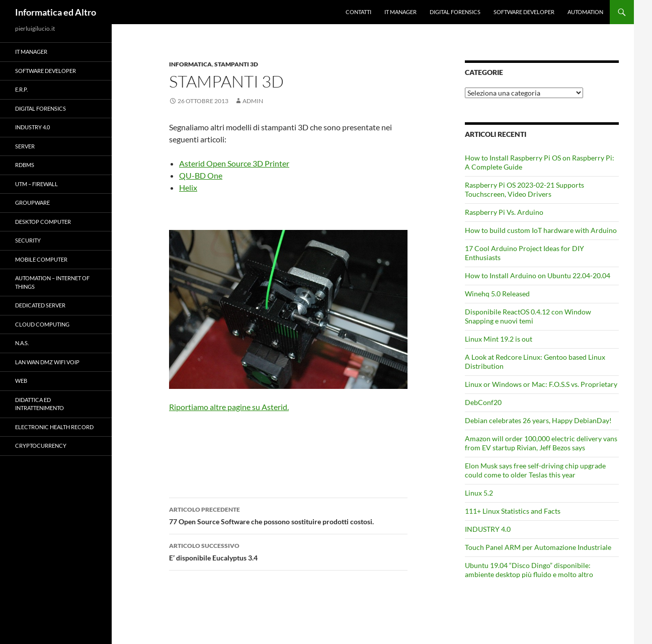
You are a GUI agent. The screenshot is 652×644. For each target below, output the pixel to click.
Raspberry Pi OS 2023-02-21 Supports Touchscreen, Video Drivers (524, 189)
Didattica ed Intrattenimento (39, 404)
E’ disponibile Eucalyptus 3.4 (288, 551)
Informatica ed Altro (56, 12)
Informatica (190, 64)
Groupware (32, 203)
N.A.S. (22, 343)
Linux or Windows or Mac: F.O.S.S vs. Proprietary (541, 384)
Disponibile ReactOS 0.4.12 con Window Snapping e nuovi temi (528, 316)
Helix (188, 187)
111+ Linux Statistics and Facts (513, 511)
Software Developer (524, 12)
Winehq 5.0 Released (497, 294)
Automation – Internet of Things (52, 282)
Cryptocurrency (41, 446)
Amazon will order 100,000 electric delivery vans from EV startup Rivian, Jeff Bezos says (541, 443)
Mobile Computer (41, 259)
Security (28, 240)
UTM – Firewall (36, 184)
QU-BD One (201, 175)
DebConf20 (483, 402)
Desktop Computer (43, 222)
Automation (585, 12)
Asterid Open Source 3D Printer (234, 163)
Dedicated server (40, 305)
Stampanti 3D (236, 64)
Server (25, 146)
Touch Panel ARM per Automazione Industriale (538, 547)
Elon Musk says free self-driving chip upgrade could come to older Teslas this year (535, 470)
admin (253, 101)
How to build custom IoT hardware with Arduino (541, 230)
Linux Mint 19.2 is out (499, 339)
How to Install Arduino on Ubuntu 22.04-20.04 (538, 275)
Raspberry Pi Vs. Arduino (504, 212)
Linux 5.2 (479, 493)
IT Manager (400, 12)
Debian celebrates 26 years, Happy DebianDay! (538, 420)
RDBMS (25, 165)
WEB (21, 381)
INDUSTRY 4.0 (488, 529)
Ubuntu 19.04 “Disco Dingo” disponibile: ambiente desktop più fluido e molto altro (529, 570)
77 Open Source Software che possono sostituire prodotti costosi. (288, 515)
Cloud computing (42, 324)
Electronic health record (54, 427)
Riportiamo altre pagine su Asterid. (229, 407)
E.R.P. (21, 89)
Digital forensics (455, 12)
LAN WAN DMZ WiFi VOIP (47, 362)
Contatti (358, 12)
